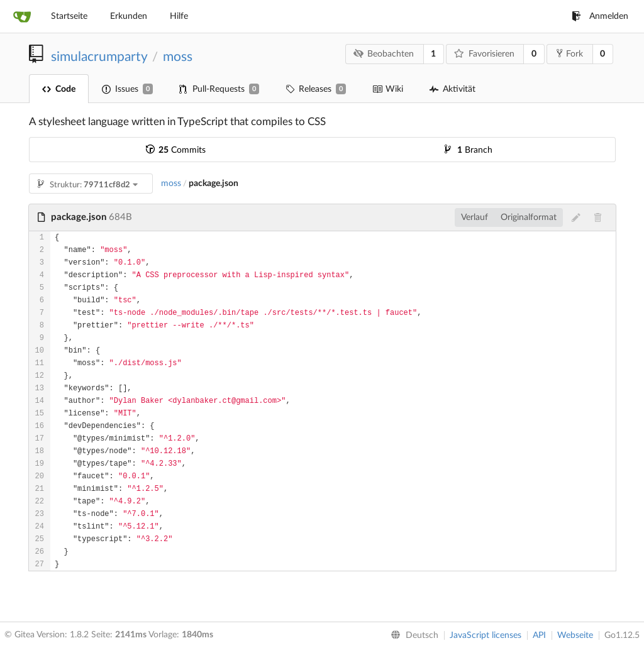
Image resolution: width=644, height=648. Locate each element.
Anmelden (600, 16)
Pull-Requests (219, 89)
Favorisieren (484, 54)
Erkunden (129, 16)
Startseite (69, 16)
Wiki (388, 89)
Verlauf (475, 217)
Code (59, 89)
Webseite (575, 635)
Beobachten (383, 54)
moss (178, 57)
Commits (176, 150)
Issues (127, 89)
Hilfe (179, 16)
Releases (316, 89)
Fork (570, 53)
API (539, 635)
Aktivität (452, 89)
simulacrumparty (99, 57)
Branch (469, 150)
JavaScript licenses (486, 635)
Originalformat (529, 217)
